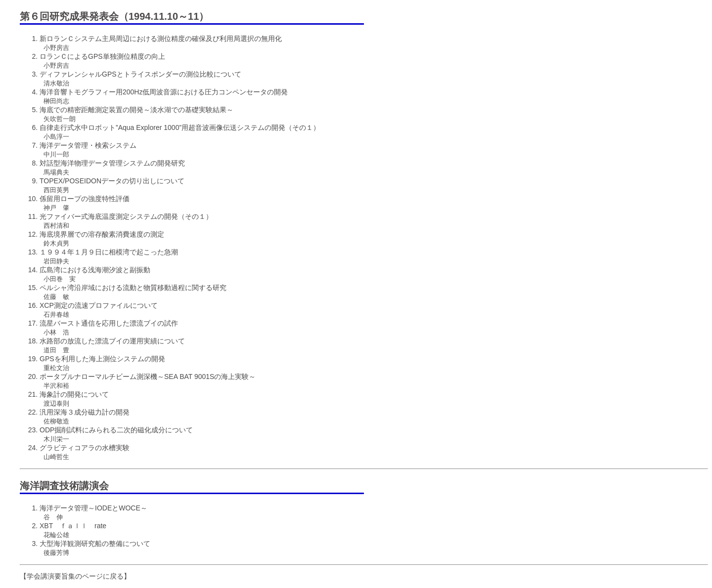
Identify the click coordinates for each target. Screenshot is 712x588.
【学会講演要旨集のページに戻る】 (75, 576)
